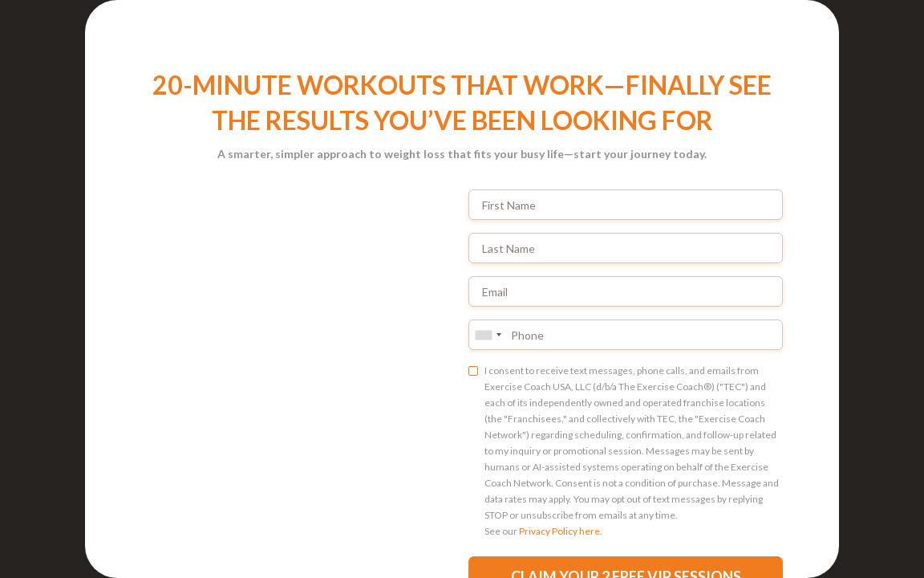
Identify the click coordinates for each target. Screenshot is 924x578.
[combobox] (488, 335)
